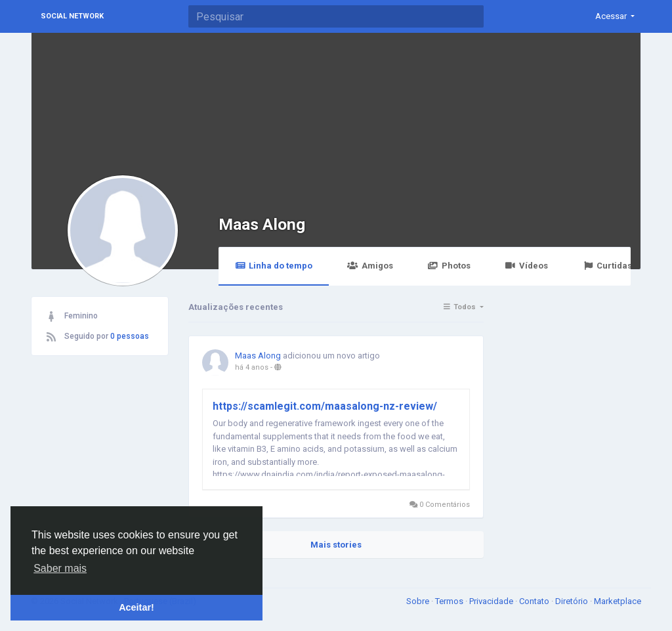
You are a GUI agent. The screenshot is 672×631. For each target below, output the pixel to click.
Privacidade (492, 601)
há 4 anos (252, 367)
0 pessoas (130, 336)
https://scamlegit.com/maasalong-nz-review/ (325, 406)
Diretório (573, 601)
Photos (449, 266)
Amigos (370, 266)
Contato (535, 601)
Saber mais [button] (60, 568)
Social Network (72, 16)
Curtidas (607, 266)
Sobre (419, 601)
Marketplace (618, 601)
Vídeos (527, 266)
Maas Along (262, 224)
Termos (450, 601)
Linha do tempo (274, 266)
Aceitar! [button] (136, 607)
